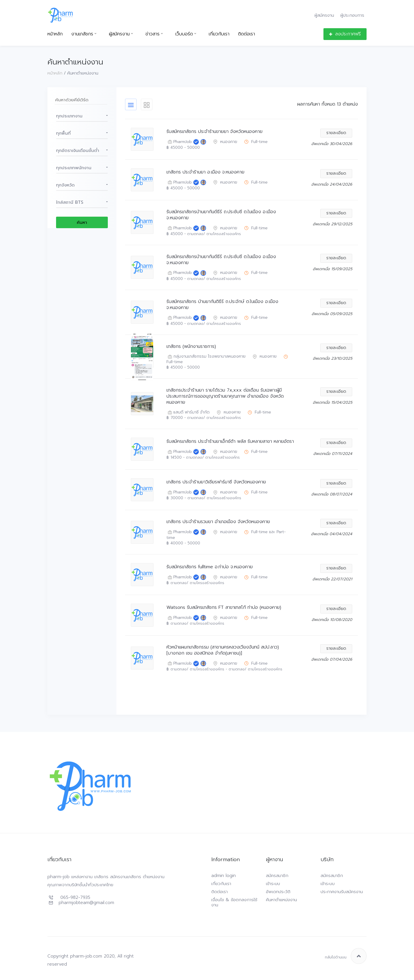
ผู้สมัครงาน (324, 15)
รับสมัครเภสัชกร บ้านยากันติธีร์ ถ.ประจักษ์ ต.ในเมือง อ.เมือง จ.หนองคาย (222, 305)
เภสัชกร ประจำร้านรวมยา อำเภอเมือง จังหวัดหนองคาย (218, 522)
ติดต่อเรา (247, 34)
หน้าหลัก (55, 34)
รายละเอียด (336, 133)
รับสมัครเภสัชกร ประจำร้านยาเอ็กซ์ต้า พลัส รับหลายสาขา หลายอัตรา (230, 442)
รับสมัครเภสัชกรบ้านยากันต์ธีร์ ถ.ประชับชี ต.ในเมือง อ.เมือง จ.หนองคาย (221, 215)
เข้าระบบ (273, 884)
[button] (82, 116)
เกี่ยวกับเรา (219, 34)
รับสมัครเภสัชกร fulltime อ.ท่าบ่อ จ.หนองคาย (210, 567)
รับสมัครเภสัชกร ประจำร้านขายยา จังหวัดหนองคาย (214, 132)
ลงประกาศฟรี (345, 34)
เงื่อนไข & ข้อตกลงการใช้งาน (234, 902)
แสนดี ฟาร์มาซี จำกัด (188, 412)
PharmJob (179, 142)
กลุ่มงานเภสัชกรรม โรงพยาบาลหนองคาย (206, 357)
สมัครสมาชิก (277, 876)
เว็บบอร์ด (184, 34)
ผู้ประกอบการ (352, 15)
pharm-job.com (86, 956)
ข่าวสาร (153, 34)
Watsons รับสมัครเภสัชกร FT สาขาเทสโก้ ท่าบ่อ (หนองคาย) (224, 608)
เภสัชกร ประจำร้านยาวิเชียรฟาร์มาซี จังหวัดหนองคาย (216, 482)
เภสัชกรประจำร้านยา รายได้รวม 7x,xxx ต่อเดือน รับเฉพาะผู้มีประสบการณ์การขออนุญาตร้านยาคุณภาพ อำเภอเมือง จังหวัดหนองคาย (225, 396)
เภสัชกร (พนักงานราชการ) (191, 347)
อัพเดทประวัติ (278, 892)
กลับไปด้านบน (346, 956)
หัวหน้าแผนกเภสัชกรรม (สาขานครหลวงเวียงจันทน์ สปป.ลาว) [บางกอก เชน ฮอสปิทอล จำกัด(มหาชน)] (223, 650)
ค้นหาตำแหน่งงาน (281, 900)
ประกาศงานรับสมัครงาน (342, 892)
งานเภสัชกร (82, 34)
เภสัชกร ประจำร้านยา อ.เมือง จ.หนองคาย (205, 172)
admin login (224, 876)
